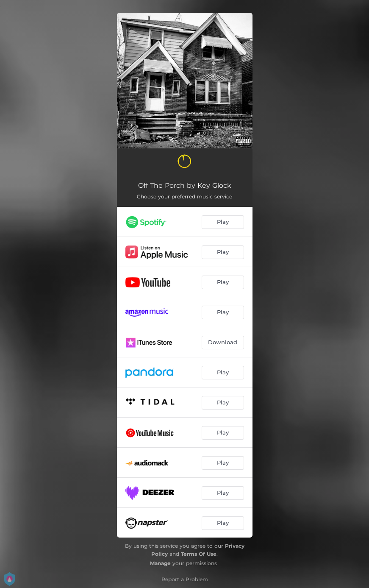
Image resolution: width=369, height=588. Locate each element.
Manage (160, 563)
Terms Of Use (199, 554)
